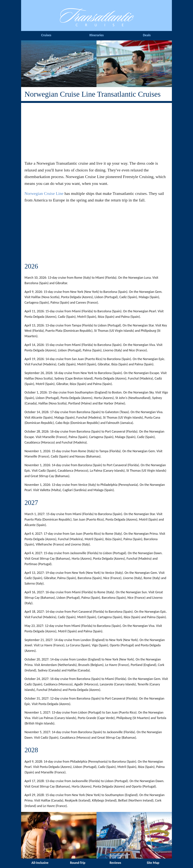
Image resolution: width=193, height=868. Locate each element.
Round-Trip (78, 863)
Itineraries (96, 35)
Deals (147, 35)
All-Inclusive (40, 863)
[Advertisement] (96, 129)
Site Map (153, 863)
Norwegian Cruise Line (44, 193)
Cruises (46, 35)
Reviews (115, 863)
